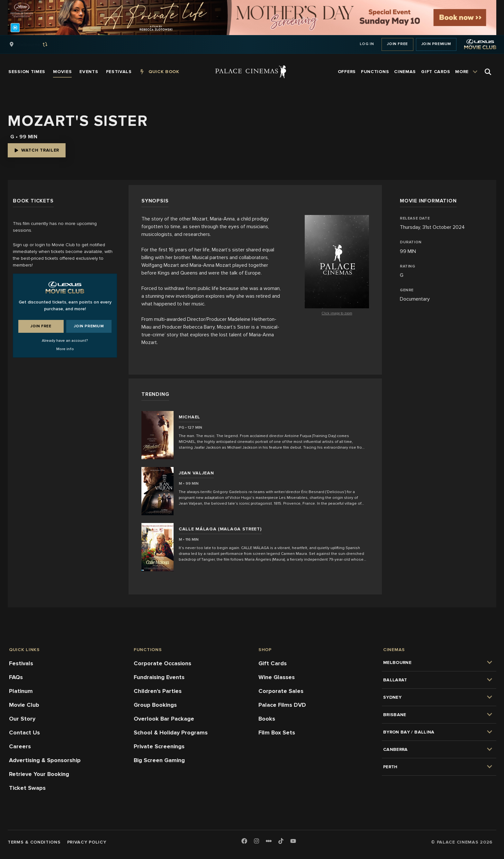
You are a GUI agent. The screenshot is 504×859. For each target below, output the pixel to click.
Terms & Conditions (34, 842)
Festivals (21, 663)
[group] (35, 44)
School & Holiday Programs (171, 733)
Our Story (22, 719)
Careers (20, 746)
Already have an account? (65, 341)
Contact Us (24, 733)
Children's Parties (158, 691)
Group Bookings (155, 705)
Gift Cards (273, 663)
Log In (367, 44)
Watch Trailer (37, 150)
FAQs (16, 677)
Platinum (21, 691)
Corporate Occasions (162, 663)
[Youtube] (293, 841)
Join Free (397, 44)
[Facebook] (244, 841)
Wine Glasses (277, 677)
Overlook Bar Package (164, 719)
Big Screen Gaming (159, 760)
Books (267, 719)
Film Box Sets (277, 733)
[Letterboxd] (269, 841)
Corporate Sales (281, 691)
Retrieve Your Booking (39, 774)
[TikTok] (281, 841)
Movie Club (24, 705)
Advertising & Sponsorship (45, 760)
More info (65, 349)
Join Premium (436, 44)
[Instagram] (256, 841)
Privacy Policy (87, 842)
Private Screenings (159, 746)
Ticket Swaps (27, 788)
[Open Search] (488, 72)
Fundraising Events (159, 677)
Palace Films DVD (282, 705)
